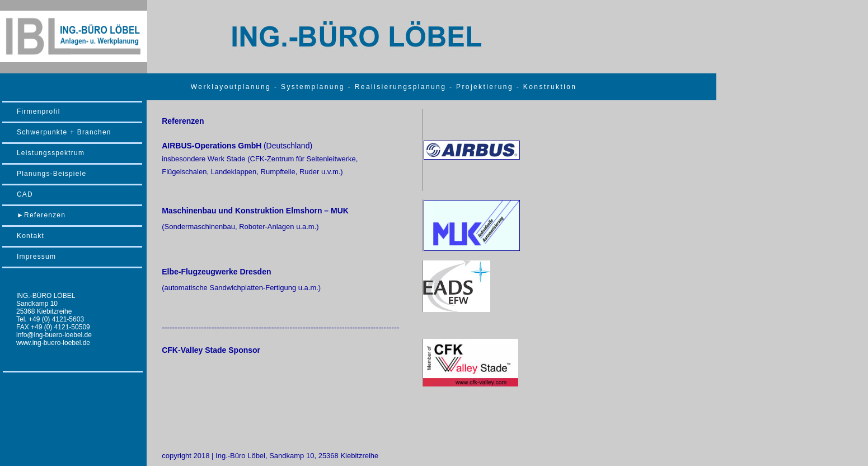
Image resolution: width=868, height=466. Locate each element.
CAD (25, 194)
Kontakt (31, 236)
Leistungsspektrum (51, 153)
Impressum (36, 257)
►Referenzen (41, 215)
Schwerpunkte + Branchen (64, 132)
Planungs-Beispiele (51, 174)
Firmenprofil (39, 111)
